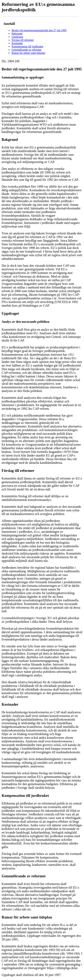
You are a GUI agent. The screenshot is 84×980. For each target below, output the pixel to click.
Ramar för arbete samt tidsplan (28, 53)
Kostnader (17, 43)
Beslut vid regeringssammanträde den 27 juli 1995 (39, 30)
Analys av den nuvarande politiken (25, 322)
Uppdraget (17, 37)
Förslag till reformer (23, 40)
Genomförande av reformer (27, 50)
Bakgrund (17, 34)
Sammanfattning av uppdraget (23, 77)
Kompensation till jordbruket (27, 46)
